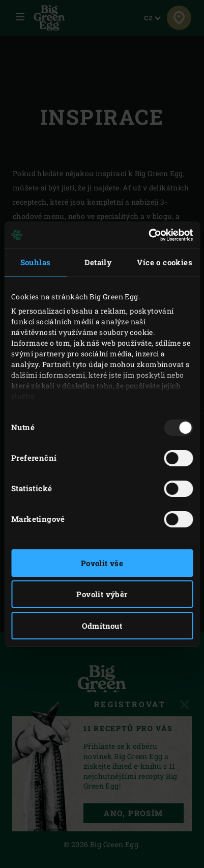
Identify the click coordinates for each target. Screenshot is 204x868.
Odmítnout (102, 626)
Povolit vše (102, 563)
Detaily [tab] (98, 262)
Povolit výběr (102, 594)
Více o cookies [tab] (165, 262)
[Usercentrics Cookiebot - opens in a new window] (148, 235)
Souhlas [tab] (36, 262)
